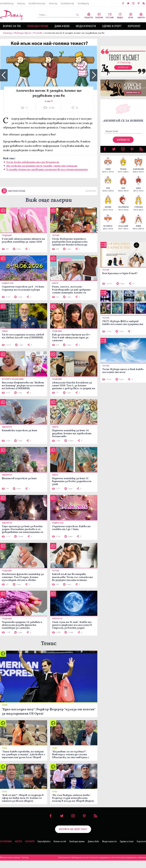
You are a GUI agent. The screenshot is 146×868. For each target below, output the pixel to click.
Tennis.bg (53, 3)
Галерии (99, 15)
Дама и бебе (62, 26)
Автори (18, 841)
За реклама (6, 841)
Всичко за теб (12, 26)
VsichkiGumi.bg (67, 3)
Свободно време (38, 26)
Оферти (141, 15)
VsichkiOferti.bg (7, 3)
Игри (131, 15)
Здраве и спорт (112, 26)
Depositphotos (44, 841)
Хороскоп (134, 26)
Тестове (110, 15)
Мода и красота (86, 26)
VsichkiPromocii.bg (37, 3)
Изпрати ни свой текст (73, 829)
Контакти (30, 841)
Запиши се (123, 140)
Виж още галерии (49, 200)
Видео (120, 15)
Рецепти (89, 15)
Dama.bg (21, 3)
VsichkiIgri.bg (83, 3)
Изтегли (123, 67)
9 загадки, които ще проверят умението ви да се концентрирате (47, 169)
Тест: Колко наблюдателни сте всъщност (33, 162)
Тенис (49, 643)
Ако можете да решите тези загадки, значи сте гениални (42, 166)
